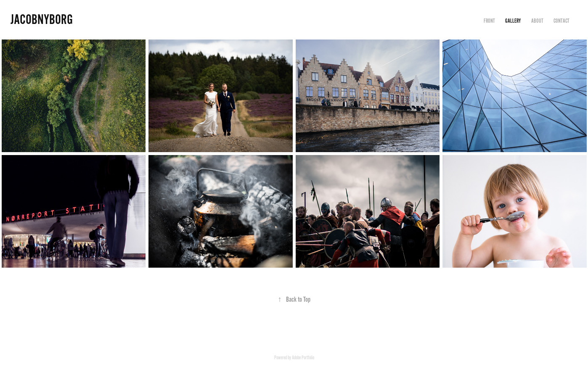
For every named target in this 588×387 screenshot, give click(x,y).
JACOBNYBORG (42, 20)
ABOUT (537, 21)
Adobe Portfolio (303, 358)
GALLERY (513, 21)
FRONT (489, 21)
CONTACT (562, 21)
